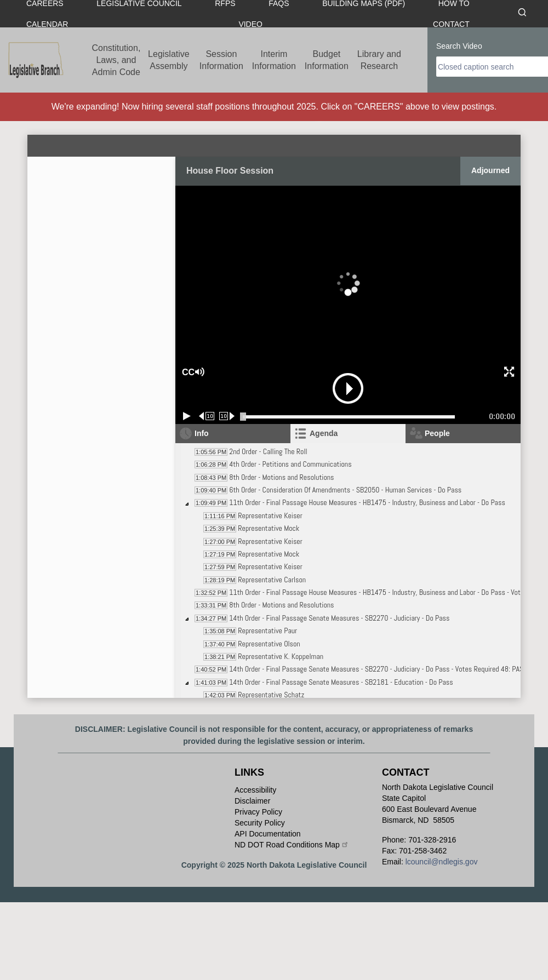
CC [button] (187, 372)
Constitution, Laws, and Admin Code (116, 60)
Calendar (47, 24)
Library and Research (379, 60)
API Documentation (268, 834)
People (437, 433)
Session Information (221, 60)
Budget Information (327, 60)
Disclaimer (252, 801)
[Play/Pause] (187, 416)
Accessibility (255, 790)
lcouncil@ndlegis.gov (442, 862)
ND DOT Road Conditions (292, 845)
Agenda (324, 433)
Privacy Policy (258, 812)
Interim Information (274, 60)
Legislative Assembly (169, 60)
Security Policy (260, 823)
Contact (451, 24)
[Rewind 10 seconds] (207, 416)
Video (250, 24)
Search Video (459, 46)
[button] (238, 372)
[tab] (348, 434)
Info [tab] (202, 433)
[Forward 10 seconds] (227, 416)
